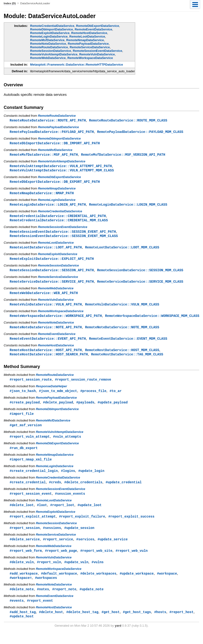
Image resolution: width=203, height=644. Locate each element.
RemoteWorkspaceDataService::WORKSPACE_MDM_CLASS (152, 320)
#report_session (25, 537)
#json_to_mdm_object (58, 397)
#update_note (92, 599)
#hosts (160, 623)
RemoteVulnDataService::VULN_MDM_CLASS (122, 309)
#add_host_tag (23, 623)
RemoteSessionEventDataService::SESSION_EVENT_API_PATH (63, 234)
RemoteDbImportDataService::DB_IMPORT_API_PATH (55, 144)
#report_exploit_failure (82, 525)
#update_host (22, 627)
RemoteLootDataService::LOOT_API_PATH (46, 250)
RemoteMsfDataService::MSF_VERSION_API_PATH (123, 155)
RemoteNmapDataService (85, 40)
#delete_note (22, 599)
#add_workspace (24, 583)
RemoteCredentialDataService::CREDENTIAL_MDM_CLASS (59, 223)
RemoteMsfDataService (47, 40)
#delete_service (25, 548)
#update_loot (90, 513)
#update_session (79, 537)
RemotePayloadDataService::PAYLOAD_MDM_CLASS (140, 132)
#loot (42, 513)
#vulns (98, 572)
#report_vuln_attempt (30, 443)
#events (17, 611)
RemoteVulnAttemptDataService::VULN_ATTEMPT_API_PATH (61, 167)
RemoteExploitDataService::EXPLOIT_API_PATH (52, 262)
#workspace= (21, 588)
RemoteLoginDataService (49, 36)
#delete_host (51, 623)
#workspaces (46, 588)
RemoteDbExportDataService (98, 26)
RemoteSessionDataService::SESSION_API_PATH (52, 274)
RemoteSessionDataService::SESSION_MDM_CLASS (140, 274)
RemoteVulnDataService (97, 54)
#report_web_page (61, 560)
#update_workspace (137, 583)
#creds (55, 490)
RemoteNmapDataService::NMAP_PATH (42, 195)
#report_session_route (31, 385)
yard (118, 637)
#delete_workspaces (98, 583)
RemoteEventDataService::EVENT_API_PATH (48, 344)
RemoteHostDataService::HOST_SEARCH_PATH (49, 360)
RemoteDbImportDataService (52, 29)
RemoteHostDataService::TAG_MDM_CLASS (127, 360)
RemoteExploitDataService (50, 33)
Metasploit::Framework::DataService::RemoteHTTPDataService (77, 65)
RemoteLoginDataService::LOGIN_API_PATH (48, 206)
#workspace (167, 583)
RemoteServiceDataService (90, 47)
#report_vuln (49, 572)
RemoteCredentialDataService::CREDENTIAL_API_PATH (58, 218)
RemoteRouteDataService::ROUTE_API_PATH (48, 120)
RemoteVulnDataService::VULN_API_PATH (46, 309)
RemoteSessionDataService (51, 51)
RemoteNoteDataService (48, 44)
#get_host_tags (137, 623)
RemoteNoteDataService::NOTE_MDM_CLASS (122, 332)
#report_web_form (26, 560)
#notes (43, 599)
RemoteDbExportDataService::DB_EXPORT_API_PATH (55, 183)
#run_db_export (24, 455)
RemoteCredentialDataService (52, 26)
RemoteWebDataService (48, 58)
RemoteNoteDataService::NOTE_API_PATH (46, 332)
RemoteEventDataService (94, 29)
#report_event (40, 611)
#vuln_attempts (67, 443)
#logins (68, 478)
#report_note (64, 599)
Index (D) (10, 3)
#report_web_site (96, 560)
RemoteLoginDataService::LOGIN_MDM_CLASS (128, 206)
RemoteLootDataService (87, 36)
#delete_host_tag (82, 623)
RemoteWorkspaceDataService (90, 58)
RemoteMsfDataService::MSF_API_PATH (44, 155)
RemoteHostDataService (89, 33)
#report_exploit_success (131, 525)
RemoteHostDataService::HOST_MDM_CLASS (122, 355)
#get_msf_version (26, 432)
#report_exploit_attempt (33, 525)
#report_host (181, 623)
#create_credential (28, 490)
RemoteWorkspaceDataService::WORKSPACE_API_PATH (56, 320)
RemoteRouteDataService (49, 47)
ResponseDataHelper (52, 392)
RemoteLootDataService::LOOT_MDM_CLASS (122, 250)
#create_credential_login (34, 478)
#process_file (93, 397)
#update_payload (113, 409)
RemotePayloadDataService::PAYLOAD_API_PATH (52, 132)
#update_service (113, 548)
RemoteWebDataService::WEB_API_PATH (44, 297)
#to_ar (116, 397)
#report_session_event (31, 502)
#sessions (52, 537)
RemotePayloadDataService (88, 44)
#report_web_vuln (132, 560)
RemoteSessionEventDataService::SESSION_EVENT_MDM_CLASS (64, 239)
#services (85, 548)
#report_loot (62, 513)
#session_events (70, 502)
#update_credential (124, 490)
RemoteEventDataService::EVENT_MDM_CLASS (128, 344)
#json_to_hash (23, 397)
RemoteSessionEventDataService (97, 51)
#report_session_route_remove (83, 385)
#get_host (111, 623)
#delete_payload (58, 409)
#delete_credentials (83, 490)
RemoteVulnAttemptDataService (54, 54)
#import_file (22, 420)
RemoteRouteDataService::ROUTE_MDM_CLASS (128, 120)
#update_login (91, 478)
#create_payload (25, 409)
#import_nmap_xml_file (31, 467)
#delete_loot (22, 513)
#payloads (85, 409)
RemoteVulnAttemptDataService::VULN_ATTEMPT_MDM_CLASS (62, 172)
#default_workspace (59, 583)
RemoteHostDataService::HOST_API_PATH (46, 355)
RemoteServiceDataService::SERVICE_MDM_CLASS (140, 285)
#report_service (58, 548)
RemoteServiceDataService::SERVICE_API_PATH (52, 285)
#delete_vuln (22, 572)
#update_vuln (76, 572)
